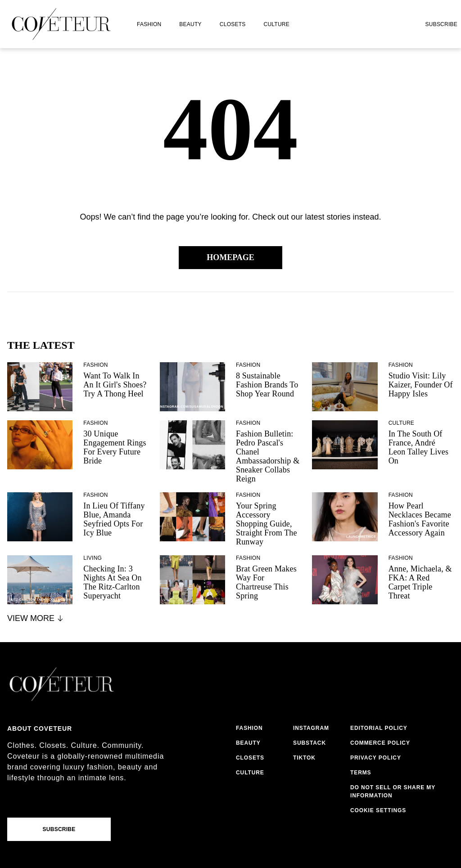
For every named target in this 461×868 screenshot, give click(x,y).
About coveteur (40, 729)
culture (277, 24)
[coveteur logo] (61, 24)
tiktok (304, 758)
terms (361, 773)
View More (36, 618)
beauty (190, 24)
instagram (311, 728)
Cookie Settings (378, 810)
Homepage (230, 257)
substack (310, 743)
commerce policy (380, 743)
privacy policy (376, 758)
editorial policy (379, 728)
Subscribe (441, 24)
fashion (149, 24)
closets (233, 24)
